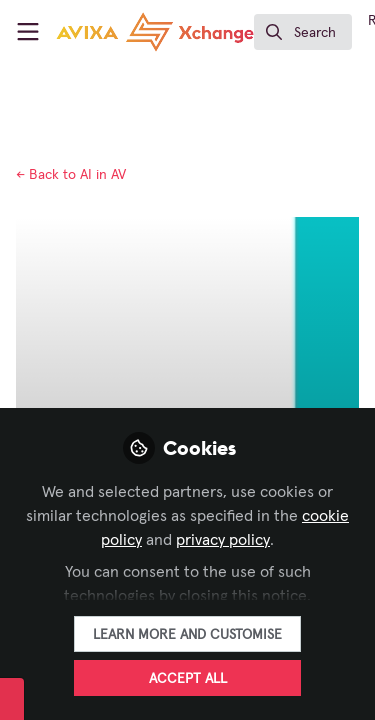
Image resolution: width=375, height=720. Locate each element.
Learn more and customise (187, 635)
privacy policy (223, 540)
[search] (303, 32)
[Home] (155, 32)
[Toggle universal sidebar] (28, 32)
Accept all (188, 679)
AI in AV (71, 175)
